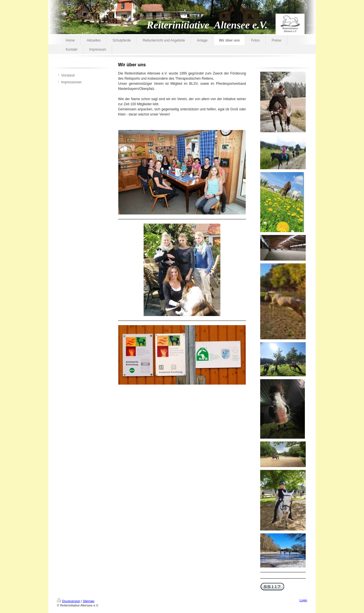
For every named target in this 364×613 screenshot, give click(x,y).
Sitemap (88, 601)
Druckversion (69, 601)
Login (303, 600)
